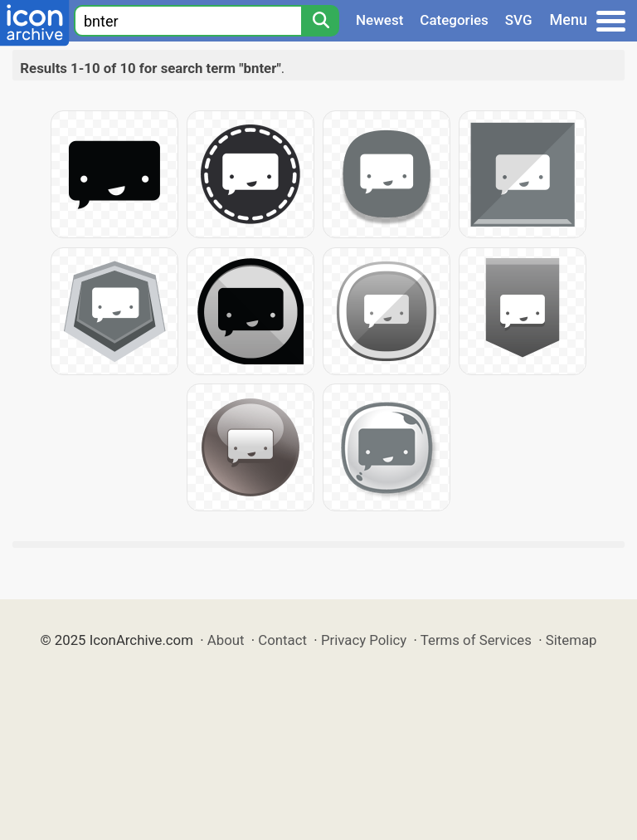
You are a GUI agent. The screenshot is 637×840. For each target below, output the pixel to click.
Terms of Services (476, 640)
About (226, 640)
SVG (519, 20)
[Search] (320, 21)
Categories (454, 20)
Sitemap (571, 640)
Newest (379, 20)
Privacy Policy (364, 640)
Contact (282, 640)
